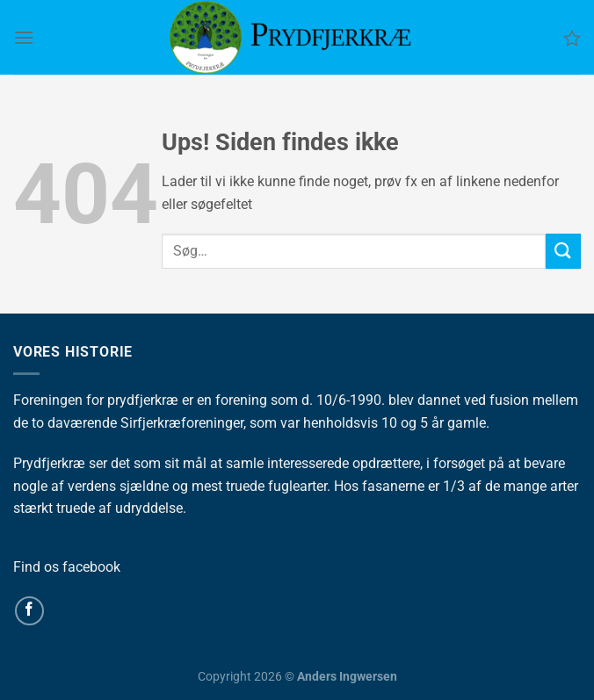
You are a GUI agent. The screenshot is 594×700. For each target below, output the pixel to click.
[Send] (563, 251)
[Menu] (24, 37)
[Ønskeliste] (572, 38)
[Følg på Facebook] (29, 611)
